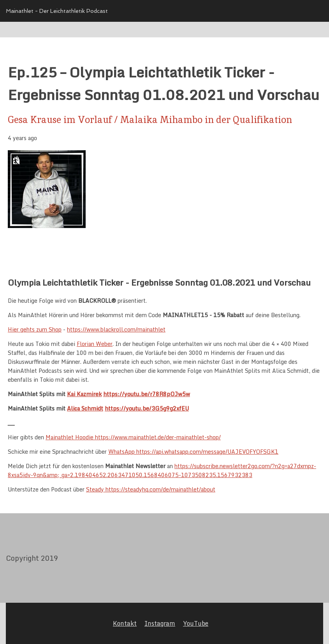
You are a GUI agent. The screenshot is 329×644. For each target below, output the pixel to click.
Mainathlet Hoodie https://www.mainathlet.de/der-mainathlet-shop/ (133, 437)
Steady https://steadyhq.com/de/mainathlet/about (151, 489)
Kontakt (125, 623)
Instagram (160, 623)
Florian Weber (95, 344)
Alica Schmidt (85, 408)
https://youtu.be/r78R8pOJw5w (147, 394)
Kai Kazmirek (84, 394)
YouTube (196, 623)
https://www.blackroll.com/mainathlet (116, 329)
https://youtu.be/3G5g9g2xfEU (147, 408)
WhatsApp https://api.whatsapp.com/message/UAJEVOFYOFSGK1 (193, 452)
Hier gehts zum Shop (35, 329)
